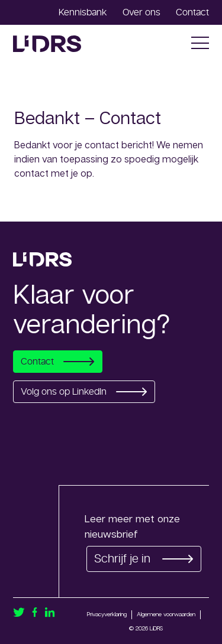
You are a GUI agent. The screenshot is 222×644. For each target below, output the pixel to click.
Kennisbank (83, 12)
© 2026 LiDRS (146, 628)
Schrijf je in (144, 559)
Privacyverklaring (107, 614)
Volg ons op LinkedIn (84, 392)
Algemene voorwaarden (166, 614)
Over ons (141, 12)
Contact (192, 12)
